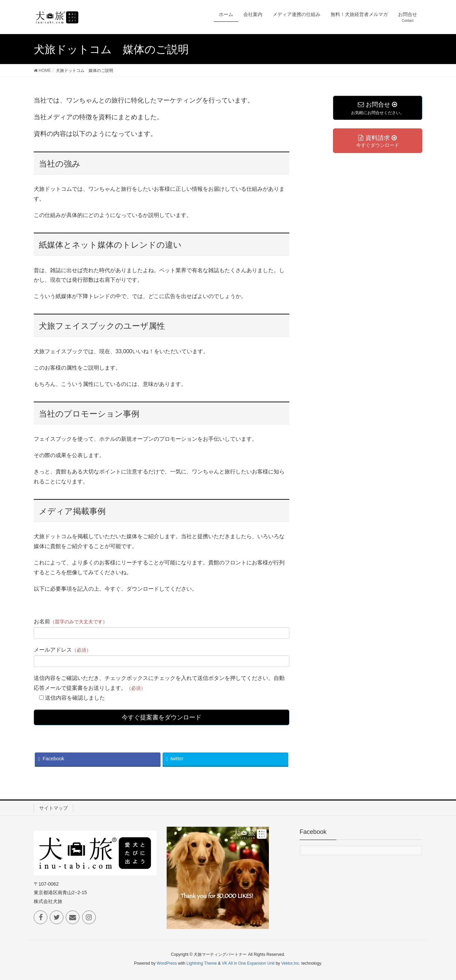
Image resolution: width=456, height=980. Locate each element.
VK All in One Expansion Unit (248, 963)
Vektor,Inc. (291, 963)
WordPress (167, 963)
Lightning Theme (202, 963)
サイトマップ (54, 808)
